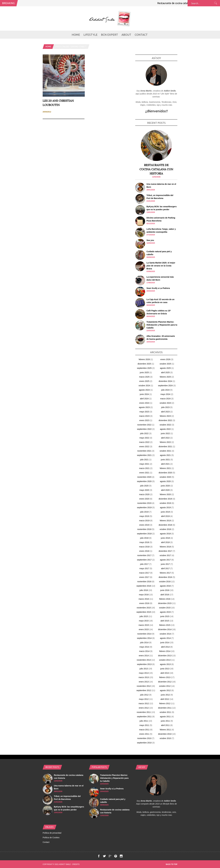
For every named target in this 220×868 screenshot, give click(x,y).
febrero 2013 (165, 677)
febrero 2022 (165, 442)
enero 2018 (144, 551)
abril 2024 (144, 399)
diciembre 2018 (165, 525)
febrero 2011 (165, 730)
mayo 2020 (144, 490)
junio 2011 (165, 721)
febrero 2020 (165, 494)
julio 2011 (144, 721)
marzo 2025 (144, 377)
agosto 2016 (165, 586)
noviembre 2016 (144, 582)
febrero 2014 (165, 651)
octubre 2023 (165, 403)
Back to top (172, 864)
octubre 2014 (165, 634)
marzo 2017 (144, 573)
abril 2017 (165, 568)
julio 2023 (165, 407)
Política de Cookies (51, 838)
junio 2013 (165, 669)
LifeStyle (90, 35)
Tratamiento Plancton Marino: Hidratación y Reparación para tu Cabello (162, 325)
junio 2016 (165, 590)
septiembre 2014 (144, 638)
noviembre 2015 (144, 608)
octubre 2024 (144, 386)
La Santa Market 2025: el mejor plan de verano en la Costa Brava (161, 266)
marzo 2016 (144, 599)
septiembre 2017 (144, 560)
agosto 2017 (165, 560)
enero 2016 (144, 603)
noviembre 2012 (144, 686)
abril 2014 (165, 647)
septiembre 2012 (144, 690)
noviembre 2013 (144, 660)
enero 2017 (144, 577)
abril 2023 (165, 412)
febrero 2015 (165, 625)
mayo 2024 (165, 394)
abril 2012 (165, 699)
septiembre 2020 (144, 481)
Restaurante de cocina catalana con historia (183, 3)
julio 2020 (144, 486)
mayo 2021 (144, 464)
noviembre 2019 (144, 503)
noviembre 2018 (144, 529)
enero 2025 (144, 381)
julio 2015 (144, 616)
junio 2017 (165, 564)
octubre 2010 (165, 738)
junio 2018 (165, 538)
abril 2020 (165, 490)
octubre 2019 (165, 503)
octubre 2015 (165, 608)
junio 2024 (144, 394)
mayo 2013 (144, 673)
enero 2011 (144, 734)
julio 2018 (144, 538)
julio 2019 (144, 512)
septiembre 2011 (144, 717)
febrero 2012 (165, 703)
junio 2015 (165, 616)
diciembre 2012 (165, 682)
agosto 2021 (165, 455)
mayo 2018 (144, 542)
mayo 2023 (144, 412)
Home (76, 35)
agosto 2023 (144, 407)
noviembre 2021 (144, 451)
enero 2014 (144, 656)
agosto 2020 (165, 481)
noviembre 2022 (144, 425)
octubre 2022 (165, 425)
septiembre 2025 (144, 368)
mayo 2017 (144, 568)
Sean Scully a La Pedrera (158, 288)
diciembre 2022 (165, 420)
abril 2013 (165, 673)
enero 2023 (144, 420)
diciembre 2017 (165, 551)
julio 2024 (165, 390)
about (126, 35)
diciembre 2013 (165, 656)
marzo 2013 (144, 677)
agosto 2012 (165, 690)
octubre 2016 (165, 582)
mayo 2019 (144, 516)
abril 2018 (165, 542)
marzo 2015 (144, 625)
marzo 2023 (144, 416)
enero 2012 (144, 708)
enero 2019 (144, 525)
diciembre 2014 (165, 629)
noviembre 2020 (144, 477)
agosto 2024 (144, 390)
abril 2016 (165, 595)
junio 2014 (165, 642)
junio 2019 (165, 512)
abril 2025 (165, 372)
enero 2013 (144, 682)
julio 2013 (144, 669)
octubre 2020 (165, 477)
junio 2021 (165, 460)
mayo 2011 (144, 725)
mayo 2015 (144, 621)
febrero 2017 (165, 573)
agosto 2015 (165, 612)
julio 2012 (144, 695)
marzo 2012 (144, 703)
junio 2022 (165, 433)
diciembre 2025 (144, 364)
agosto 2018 (165, 534)
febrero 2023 (165, 416)
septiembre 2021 (144, 455)
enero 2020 (144, 499)
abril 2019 (165, 516)
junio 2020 (165, 486)
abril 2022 (165, 438)
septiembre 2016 (144, 586)
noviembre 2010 (144, 738)
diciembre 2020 (165, 473)
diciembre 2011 (165, 708)
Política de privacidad (52, 833)
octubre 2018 (165, 529)
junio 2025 (144, 372)
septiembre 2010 (144, 743)
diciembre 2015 (165, 603)
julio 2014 (144, 642)
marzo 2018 (144, 547)
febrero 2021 (165, 468)
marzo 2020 (144, 494)
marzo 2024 (165, 399)
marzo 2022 (144, 442)
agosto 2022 (165, 429)
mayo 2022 (144, 438)
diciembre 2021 (165, 447)
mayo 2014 (144, 647)
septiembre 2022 (144, 429)
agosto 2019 (165, 507)
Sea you (150, 240)
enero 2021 (144, 473)
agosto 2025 (165, 368)
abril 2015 (165, 621)
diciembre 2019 (165, 499)
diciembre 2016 (165, 577)
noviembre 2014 (144, 634)
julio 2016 (144, 590)
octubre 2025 (165, 364)
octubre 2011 (165, 712)
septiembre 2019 (144, 507)
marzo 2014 (144, 651)
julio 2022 (144, 433)
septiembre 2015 (144, 612)
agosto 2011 (165, 717)
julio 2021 (144, 460)
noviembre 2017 (144, 555)
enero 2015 (144, 629)
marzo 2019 (144, 521)
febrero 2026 (144, 359)
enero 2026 (165, 359)
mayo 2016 (144, 595)
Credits (76, 864)
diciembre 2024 (165, 381)
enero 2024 (144, 403)
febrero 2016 (165, 599)
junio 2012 (165, 695)
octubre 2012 (165, 686)
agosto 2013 (165, 664)
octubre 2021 (165, 451)
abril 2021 (165, 464)
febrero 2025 (165, 377)
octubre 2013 (165, 660)
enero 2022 (144, 447)
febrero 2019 (165, 521)
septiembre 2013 (144, 664)
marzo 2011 (144, 730)
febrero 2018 (165, 547)
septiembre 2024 (165, 386)
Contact (141, 35)
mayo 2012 (144, 699)
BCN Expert (110, 35)
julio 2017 (144, 564)
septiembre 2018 (144, 534)
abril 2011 (165, 725)
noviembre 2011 (144, 712)
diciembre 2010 (165, 734)
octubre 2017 (165, 555)
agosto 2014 (165, 638)
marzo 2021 (144, 468)
